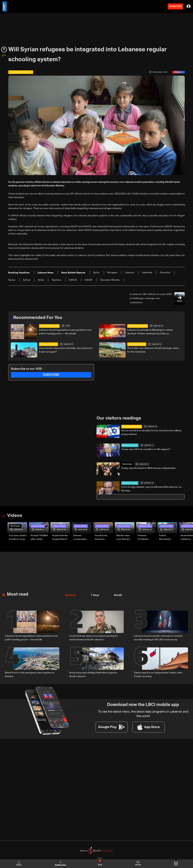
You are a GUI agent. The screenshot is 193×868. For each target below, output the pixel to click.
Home (20, 863)
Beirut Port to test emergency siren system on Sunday (30, 672)
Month (115, 593)
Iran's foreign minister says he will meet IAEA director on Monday (151, 488)
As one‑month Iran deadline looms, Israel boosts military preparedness (151, 432)
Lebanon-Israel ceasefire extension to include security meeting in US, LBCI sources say (158, 636)
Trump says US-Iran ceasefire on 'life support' (146, 449)
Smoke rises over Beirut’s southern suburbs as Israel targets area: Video (124, 537)
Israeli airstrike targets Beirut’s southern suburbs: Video (60, 537)
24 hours (70, 593)
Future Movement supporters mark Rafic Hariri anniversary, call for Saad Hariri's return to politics (168, 537)
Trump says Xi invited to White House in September (149, 468)
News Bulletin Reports (48, 326)
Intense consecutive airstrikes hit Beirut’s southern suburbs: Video (82, 537)
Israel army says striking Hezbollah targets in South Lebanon (93, 672)
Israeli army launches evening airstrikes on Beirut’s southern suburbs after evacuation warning (102, 537)
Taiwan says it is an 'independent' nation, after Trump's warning (158, 672)
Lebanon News (37, 525)
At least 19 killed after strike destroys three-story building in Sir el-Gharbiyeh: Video (39, 537)
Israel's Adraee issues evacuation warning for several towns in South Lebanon (94, 636)
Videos (14, 515)
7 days (93, 593)
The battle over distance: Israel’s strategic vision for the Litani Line (153, 350)
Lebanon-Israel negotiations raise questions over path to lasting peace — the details (65, 331)
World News (127, 464)
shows (138, 863)
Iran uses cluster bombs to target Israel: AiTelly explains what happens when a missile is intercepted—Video (18, 537)
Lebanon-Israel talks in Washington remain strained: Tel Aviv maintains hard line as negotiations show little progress (150, 332)
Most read (17, 592)
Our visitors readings (118, 418)
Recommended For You (37, 318)
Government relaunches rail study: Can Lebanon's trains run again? (66, 350)
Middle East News (129, 445)
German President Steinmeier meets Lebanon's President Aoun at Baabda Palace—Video (146, 537)
